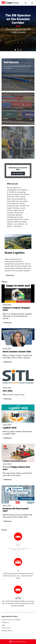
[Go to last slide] (15, 43)
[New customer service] (18, 642)
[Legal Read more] (3, 625)
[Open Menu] (32, 3)
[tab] (15, 50)
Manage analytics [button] (7, 631)
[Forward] (21, 43)
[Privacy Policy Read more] (6, 628)
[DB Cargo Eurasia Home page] (10, 3)
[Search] (26, 3)
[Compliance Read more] (5, 622)
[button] (8, 323)
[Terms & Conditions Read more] (11, 620)
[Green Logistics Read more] (10, 275)
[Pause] (18, 43)
